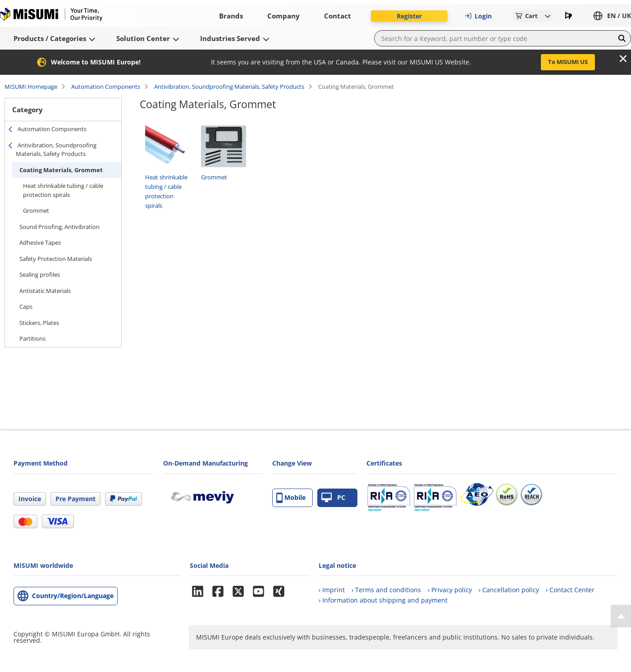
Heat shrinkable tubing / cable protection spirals (63, 190)
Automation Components (106, 87)
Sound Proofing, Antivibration (59, 227)
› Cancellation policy (509, 590)
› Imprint (332, 590)
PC (333, 498)
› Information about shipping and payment (383, 600)
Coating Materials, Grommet (61, 170)
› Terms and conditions (386, 590)
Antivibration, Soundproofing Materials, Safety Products (229, 87)
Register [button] (409, 16)
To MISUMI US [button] (568, 62)
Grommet (36, 210)
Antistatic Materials (45, 291)
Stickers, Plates (39, 323)
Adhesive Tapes (40, 242)
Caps (26, 306)
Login (478, 16)
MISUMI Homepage (31, 87)
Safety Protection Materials (56, 259)
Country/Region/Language (73, 596)
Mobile (291, 498)
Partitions (33, 338)
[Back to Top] (621, 616)
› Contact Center (570, 590)
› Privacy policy (450, 590)
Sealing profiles (40, 274)
